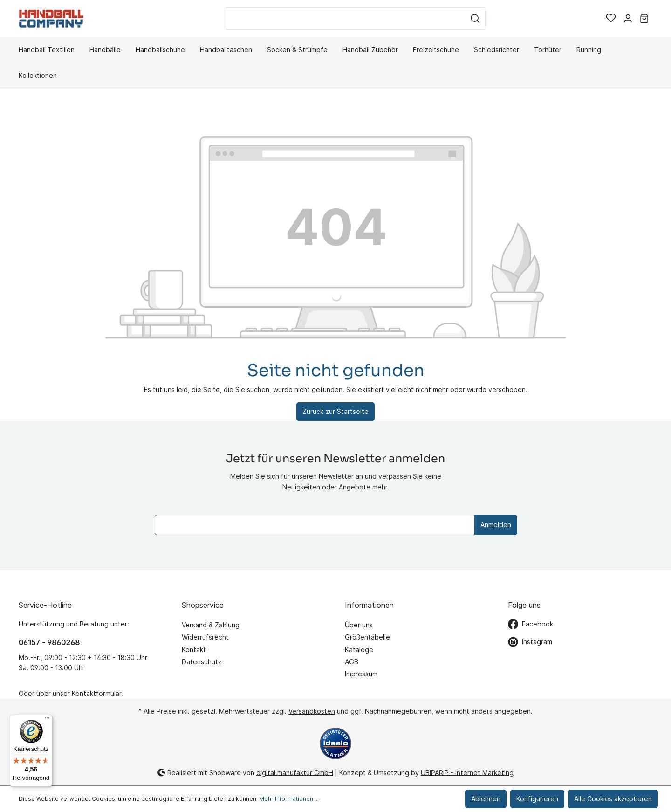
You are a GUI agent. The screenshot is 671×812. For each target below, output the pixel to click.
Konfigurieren (537, 799)
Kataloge (359, 650)
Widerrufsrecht (205, 637)
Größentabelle (367, 637)
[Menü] (47, 720)
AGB (352, 662)
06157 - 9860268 (49, 642)
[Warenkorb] (644, 19)
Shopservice (203, 605)
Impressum (361, 674)
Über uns (359, 625)
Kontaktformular (96, 693)
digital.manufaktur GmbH (295, 772)
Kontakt (194, 650)
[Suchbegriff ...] (345, 19)
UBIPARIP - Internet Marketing (467, 772)
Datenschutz (202, 662)
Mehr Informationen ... (289, 799)
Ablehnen (486, 799)
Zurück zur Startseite (335, 411)
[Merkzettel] (611, 19)
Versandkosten (312, 711)
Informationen (369, 605)
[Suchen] (475, 19)
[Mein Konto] (628, 19)
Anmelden (496, 525)
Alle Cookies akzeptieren (613, 799)
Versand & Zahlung (211, 625)
